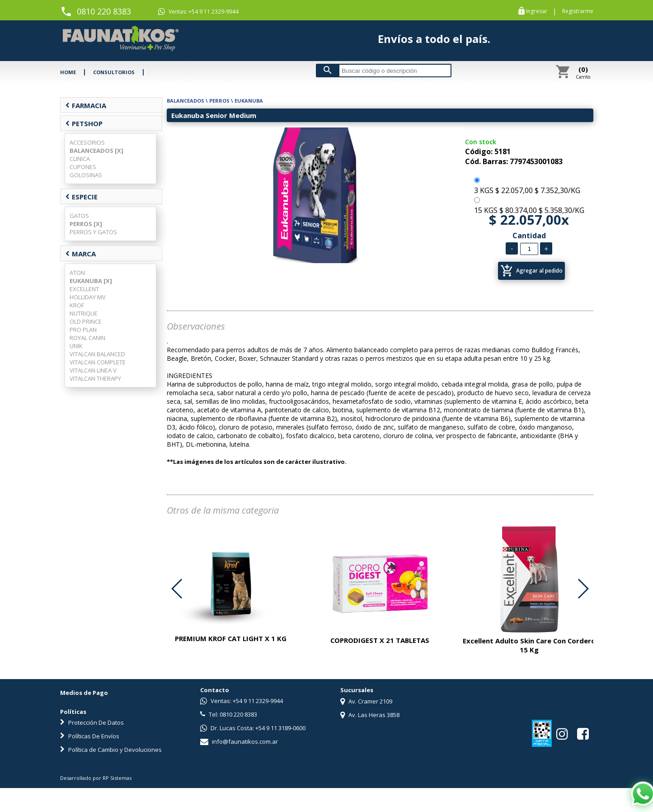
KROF (77, 305)
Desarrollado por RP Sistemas (96, 778)
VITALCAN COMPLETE (98, 362)
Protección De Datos (92, 722)
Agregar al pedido (531, 271)
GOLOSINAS (86, 175)
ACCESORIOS (87, 142)
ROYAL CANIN (87, 338)
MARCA (80, 254)
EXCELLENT (84, 289)
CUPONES (83, 167)
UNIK (76, 346)
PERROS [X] (86, 224)
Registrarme (578, 11)
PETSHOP (84, 123)
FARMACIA (86, 105)
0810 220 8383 (104, 11)
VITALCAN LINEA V (93, 370)
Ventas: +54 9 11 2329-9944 (198, 12)
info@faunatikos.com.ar (239, 741)
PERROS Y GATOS (93, 232)
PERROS (219, 101)
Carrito (583, 72)
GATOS (79, 216)
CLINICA (80, 159)
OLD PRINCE (86, 321)
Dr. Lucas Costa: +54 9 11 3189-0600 (253, 728)
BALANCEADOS (186, 101)
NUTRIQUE (84, 313)
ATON (77, 273)
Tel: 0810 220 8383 (229, 714)
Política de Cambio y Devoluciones (111, 750)
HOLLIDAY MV (88, 297)
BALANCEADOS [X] (96, 151)
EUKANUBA (249, 101)
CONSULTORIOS (114, 72)
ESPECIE (81, 197)
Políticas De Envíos (90, 736)
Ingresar (537, 11)
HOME (68, 72)
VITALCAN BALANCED (97, 354)
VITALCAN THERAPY (95, 378)
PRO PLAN (83, 330)
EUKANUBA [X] (91, 281)
